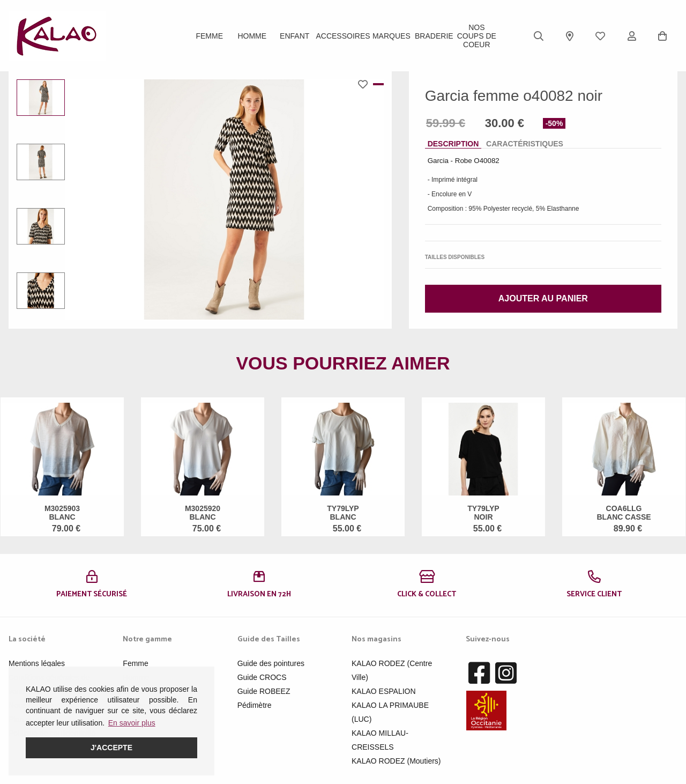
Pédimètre (255, 705)
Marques (392, 36)
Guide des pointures (271, 663)
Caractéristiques (525, 144)
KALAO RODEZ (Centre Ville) (392, 670)
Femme (209, 36)
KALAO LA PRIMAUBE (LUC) (390, 712)
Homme (252, 36)
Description (453, 144)
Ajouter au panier (543, 298)
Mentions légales (37, 663)
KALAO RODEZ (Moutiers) (396, 761)
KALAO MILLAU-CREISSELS (380, 740)
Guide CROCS (262, 677)
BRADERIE (434, 36)
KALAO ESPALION (384, 691)
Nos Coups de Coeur (477, 36)
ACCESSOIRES (343, 36)
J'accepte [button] (111, 748)
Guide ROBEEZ (264, 691)
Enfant (294, 36)
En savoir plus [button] (132, 723)
